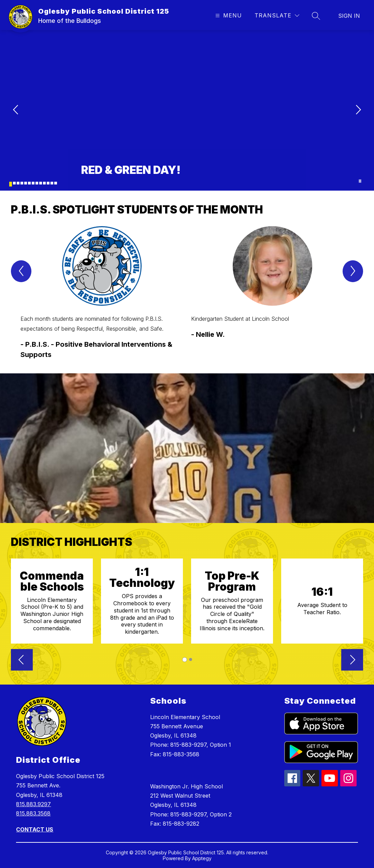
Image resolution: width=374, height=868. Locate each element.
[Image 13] (56, 183)
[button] (22, 660)
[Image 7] (33, 183)
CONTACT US (35, 829)
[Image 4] (22, 183)
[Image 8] (37, 183)
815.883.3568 (33, 813)
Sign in (349, 16)
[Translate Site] (277, 16)
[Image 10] (44, 183)
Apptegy (202, 858)
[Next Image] (358, 110)
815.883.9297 (33, 804)
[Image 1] (11, 184)
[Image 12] (52, 183)
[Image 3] (18, 183)
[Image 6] (29, 183)
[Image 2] (14, 183)
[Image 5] (26, 183)
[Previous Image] (16, 110)
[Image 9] (41, 183)
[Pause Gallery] (360, 181)
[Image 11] (48, 183)
